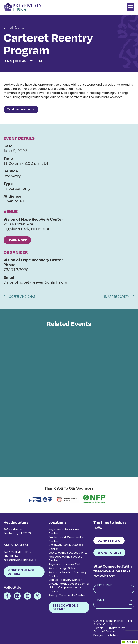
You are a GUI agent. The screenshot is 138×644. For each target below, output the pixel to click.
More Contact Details (21, 572)
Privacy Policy (116, 628)
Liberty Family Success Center (68, 553)
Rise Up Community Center (67, 595)
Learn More (17, 240)
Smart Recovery (119, 297)
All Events (17, 28)
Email (101, 600)
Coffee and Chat (20, 297)
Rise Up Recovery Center (65, 580)
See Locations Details (65, 607)
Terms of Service (104, 631)
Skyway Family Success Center (69, 584)
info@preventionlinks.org (20, 560)
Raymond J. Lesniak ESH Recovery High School (64, 566)
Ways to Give (109, 553)
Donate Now (109, 541)
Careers (98, 628)
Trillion (114, 635)
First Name (105, 585)
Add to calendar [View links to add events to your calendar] (21, 109)
